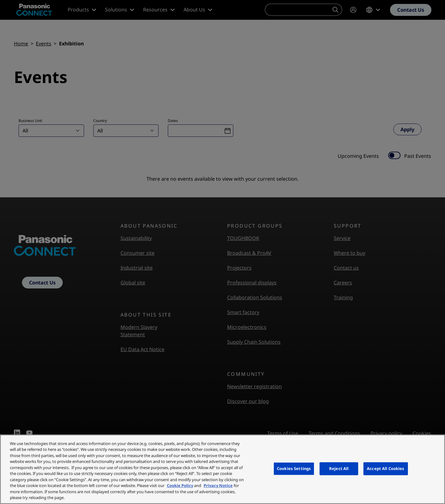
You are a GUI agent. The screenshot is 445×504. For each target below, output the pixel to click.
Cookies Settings (294, 468)
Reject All (339, 468)
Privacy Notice (218, 485)
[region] (222, 469)
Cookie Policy (180, 485)
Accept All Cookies (386, 468)
